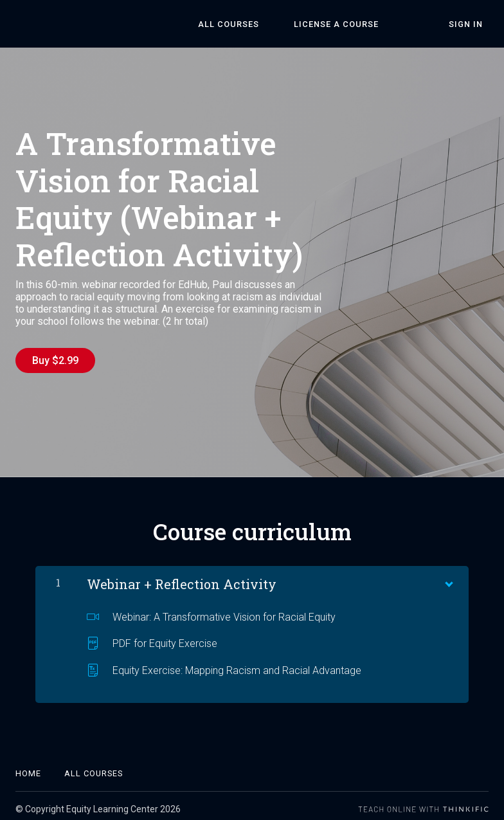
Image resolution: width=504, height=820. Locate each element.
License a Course (366, 24)
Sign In (472, 24)
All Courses (270, 24)
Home (28, 767)
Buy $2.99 (55, 360)
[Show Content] (448, 576)
